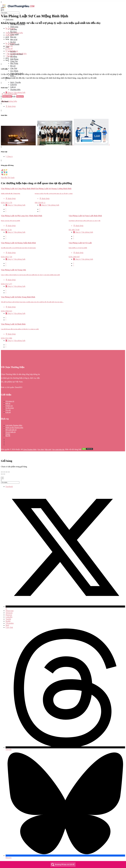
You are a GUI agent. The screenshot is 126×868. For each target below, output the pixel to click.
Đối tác (8, 404)
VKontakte (10, 623)
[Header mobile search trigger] (1, 104)
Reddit (8, 621)
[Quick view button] (6, 209)
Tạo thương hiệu (9, 94)
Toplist (8, 434)
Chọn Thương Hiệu (30, 450)
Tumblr (8, 619)
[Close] (2, 478)
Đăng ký (20, 97)
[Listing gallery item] (19, 145)
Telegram (9, 613)
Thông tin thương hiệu (14, 33)
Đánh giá (10, 35)
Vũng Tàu (14, 61)
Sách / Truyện (15, 82)
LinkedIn (9, 617)
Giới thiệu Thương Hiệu (14, 425)
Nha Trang (14, 63)
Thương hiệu (15, 90)
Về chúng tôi (10, 401)
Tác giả (8, 410)
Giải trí (13, 87)
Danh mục (10, 19)
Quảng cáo (9, 406)
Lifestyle (14, 85)
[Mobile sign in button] (1, 99)
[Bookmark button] (6, 211)
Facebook (9, 487)
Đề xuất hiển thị (11, 430)
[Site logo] (18, 8)
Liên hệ (8, 412)
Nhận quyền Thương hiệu (14, 428)
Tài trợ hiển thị (11, 432)
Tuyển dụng (10, 408)
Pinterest (9, 615)
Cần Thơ (14, 68)
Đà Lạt (13, 66)
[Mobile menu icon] (63, 2)
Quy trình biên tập (58, 450)
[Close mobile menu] (1, 15)
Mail (7, 625)
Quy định (41, 450)
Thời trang (14, 27)
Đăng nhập (7, 97)
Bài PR (8, 436)
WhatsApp (10, 611)
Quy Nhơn (14, 71)
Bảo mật (48, 450)
